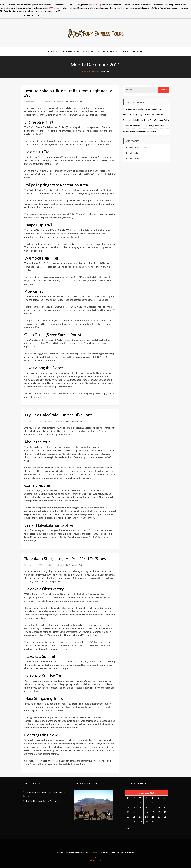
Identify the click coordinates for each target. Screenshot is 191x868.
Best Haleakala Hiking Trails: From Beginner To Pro (68, 93)
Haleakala (60, 102)
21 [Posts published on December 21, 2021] (134, 817)
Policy (41, 16)
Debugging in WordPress (89, 8)
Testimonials (109, 51)
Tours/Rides (65, 51)
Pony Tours (134, 159)
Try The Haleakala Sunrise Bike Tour (58, 415)
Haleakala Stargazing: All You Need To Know (65, 558)
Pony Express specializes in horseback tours (143, 109)
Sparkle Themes (127, 852)
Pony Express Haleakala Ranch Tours (140, 131)
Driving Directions (133, 51)
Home (51, 51)
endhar (49, 102)
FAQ (79, 51)
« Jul (127, 829)
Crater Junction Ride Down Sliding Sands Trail (143, 126)
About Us (28, 16)
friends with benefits (138, 147)
